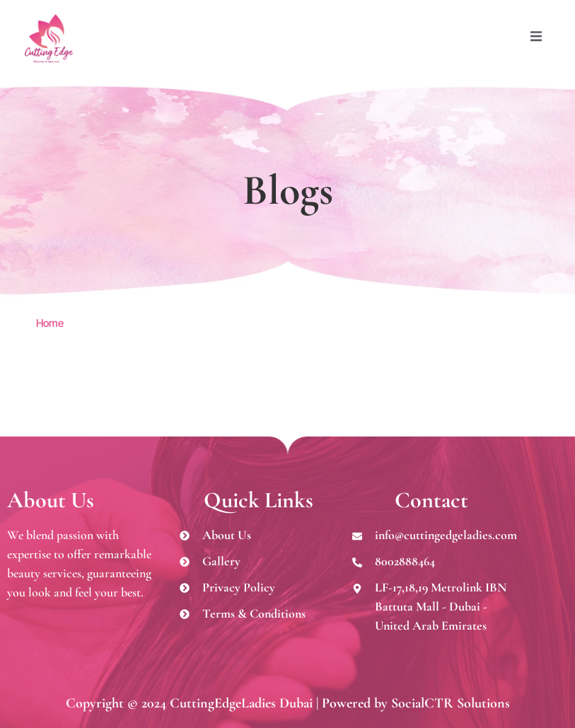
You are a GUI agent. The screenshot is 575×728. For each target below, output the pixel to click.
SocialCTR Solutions (451, 703)
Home (50, 323)
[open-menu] (533, 39)
